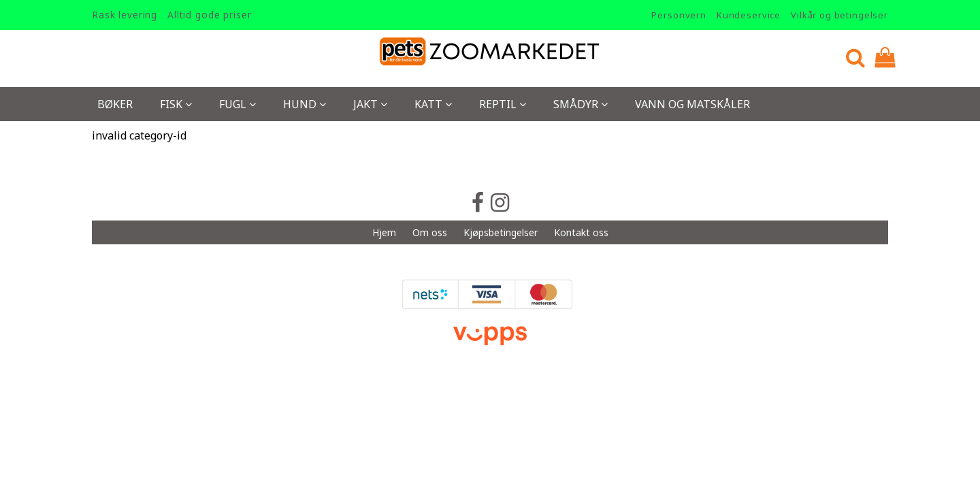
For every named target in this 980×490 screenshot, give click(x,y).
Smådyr (581, 104)
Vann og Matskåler (692, 104)
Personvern (679, 15)
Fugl (238, 104)
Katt (433, 104)
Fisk (176, 104)
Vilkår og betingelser (839, 15)
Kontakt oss (581, 232)
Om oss (430, 232)
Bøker (115, 104)
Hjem (384, 232)
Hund (305, 104)
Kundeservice (749, 15)
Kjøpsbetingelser (501, 232)
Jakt (370, 104)
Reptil (503, 104)
